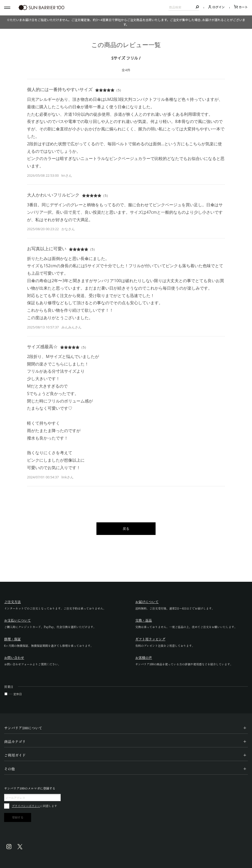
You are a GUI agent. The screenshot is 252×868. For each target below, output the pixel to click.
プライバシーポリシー (26, 806)
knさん (67, 175)
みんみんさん (71, 327)
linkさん (67, 477)
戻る (126, 529)
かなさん (68, 229)
